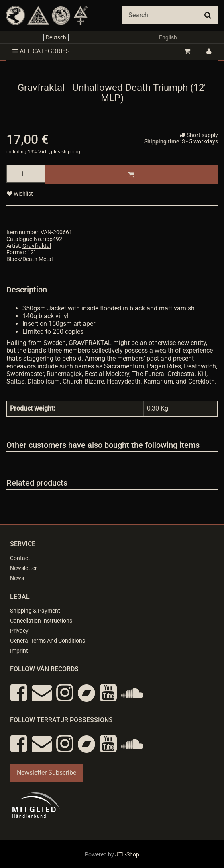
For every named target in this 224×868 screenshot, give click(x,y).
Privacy (19, 631)
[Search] (160, 15)
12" (31, 252)
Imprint (19, 651)
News (17, 578)
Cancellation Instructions (41, 621)
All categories (41, 51)
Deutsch (56, 37)
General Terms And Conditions (48, 641)
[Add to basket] (131, 174)
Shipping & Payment (35, 611)
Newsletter (23, 568)
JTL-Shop (127, 854)
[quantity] (26, 174)
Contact (20, 558)
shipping (71, 152)
